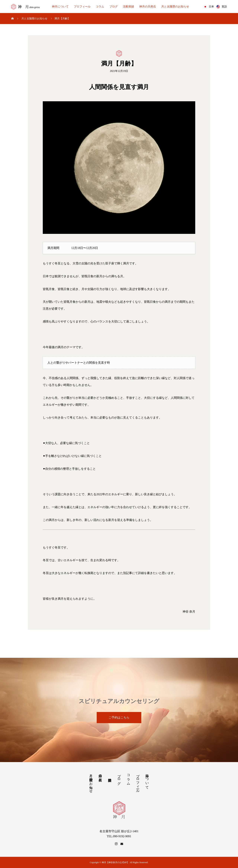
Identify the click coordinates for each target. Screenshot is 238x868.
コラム (100, 7)
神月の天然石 (148, 7)
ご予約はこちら (119, 717)
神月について (60, 7)
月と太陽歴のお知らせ (175, 7)
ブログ (114, 7)
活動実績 (128, 7)
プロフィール (82, 7)
